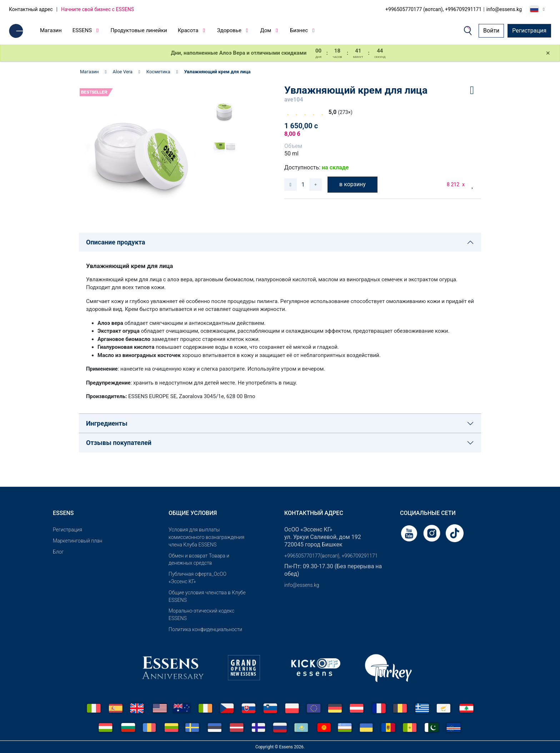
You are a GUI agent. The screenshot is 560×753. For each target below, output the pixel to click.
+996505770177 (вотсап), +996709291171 (433, 9)
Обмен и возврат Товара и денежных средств (199, 559)
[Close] (548, 53)
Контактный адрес (31, 9)
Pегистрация (67, 530)
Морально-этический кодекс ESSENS (201, 615)
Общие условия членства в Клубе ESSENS (207, 596)
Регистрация (529, 31)
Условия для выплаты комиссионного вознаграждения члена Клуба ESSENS (206, 537)
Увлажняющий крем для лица (217, 72)
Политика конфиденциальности (205, 629)
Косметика (158, 72)
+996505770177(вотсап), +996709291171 (331, 556)
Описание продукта (116, 242)
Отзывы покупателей (119, 443)
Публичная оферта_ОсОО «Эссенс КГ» (197, 578)
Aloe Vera (123, 72)
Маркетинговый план (77, 541)
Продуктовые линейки (139, 30)
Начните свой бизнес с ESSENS (97, 9)
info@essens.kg (504, 9)
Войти (491, 31)
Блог (58, 552)
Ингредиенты (107, 423)
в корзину (352, 184)
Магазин (51, 30)
